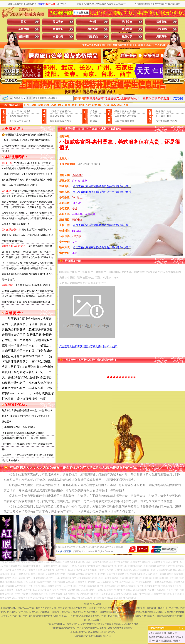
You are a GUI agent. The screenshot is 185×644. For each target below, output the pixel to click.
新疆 (132, 121)
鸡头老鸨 (162, 29)
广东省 (94, 111)
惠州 (104, 129)
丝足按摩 (92, 29)
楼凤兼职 (58, 29)
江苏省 (61, 111)
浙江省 (68, 111)
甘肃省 (133, 116)
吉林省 (13, 121)
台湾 (169, 111)
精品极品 (92, 37)
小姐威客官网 (65, 551)
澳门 (163, 111)
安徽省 (61, 116)
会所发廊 (23, 29)
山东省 (27, 121)
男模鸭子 (162, 37)
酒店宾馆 (162, 22)
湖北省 (61, 121)
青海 (127, 121)
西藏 (117, 121)
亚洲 (158, 116)
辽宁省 (20, 121)
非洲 (169, 116)
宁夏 (122, 121)
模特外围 (23, 37)
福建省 (53, 116)
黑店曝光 (58, 22)
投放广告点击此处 (92, 604)
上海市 (53, 111)
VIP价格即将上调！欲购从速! (163, 633)
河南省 (68, 121)
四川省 (125, 111)
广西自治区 (96, 116)
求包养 (92, 22)
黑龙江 (27, 116)
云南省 (118, 116)
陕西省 (125, 116)
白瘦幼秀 (58, 37)
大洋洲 (159, 121)
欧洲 (163, 116)
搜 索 (80, 98)
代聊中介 (127, 29)
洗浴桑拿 (127, 22)
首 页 (24, 22)
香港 (158, 111)
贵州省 (133, 111)
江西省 (68, 116)
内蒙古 (20, 116)
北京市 (13, 111)
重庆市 (118, 111)
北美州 (166, 121)
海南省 (94, 121)
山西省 (13, 116)
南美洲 (173, 121)
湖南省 (53, 121)
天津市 (20, 111)
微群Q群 (127, 37)
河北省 (27, 111)
